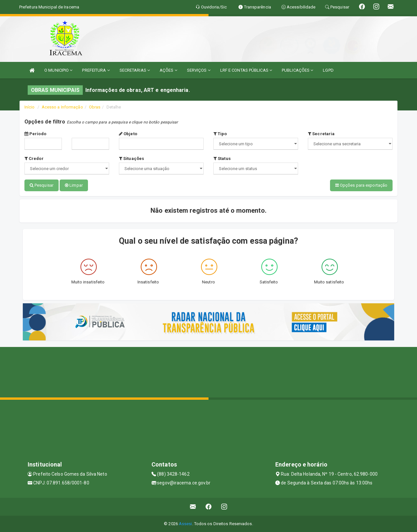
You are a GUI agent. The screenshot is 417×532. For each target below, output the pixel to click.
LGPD (328, 70)
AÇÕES (168, 70)
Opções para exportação (361, 185)
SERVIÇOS (199, 70)
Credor (34, 158)
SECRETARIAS (135, 70)
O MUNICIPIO (58, 70)
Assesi (186, 524)
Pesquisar (42, 185)
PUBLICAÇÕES (297, 70)
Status (222, 158)
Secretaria (321, 134)
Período (35, 134)
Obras (95, 107)
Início (30, 107)
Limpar (74, 185)
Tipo (220, 134)
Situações (131, 158)
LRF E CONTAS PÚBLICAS (246, 70)
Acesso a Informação (62, 107)
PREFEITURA (96, 70)
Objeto (128, 134)
